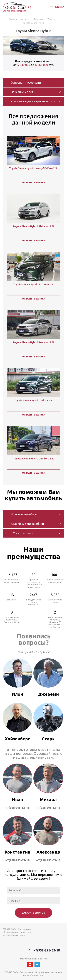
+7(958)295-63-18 (47, 950)
